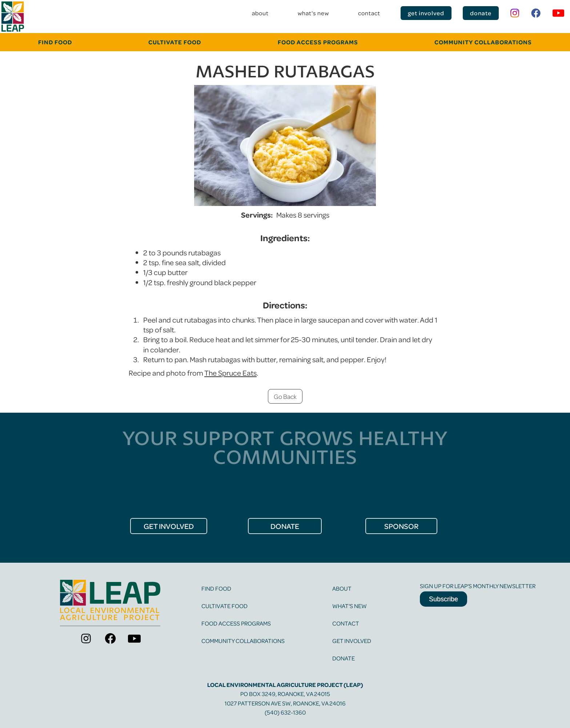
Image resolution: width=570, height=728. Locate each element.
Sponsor (401, 526)
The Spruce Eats (230, 373)
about (260, 13)
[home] (13, 17)
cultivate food (175, 42)
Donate (344, 658)
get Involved (169, 526)
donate (481, 13)
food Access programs (318, 42)
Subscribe (443, 599)
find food (216, 588)
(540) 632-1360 (285, 712)
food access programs (236, 623)
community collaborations (483, 42)
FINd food (55, 42)
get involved (426, 13)
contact (369, 13)
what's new (313, 13)
